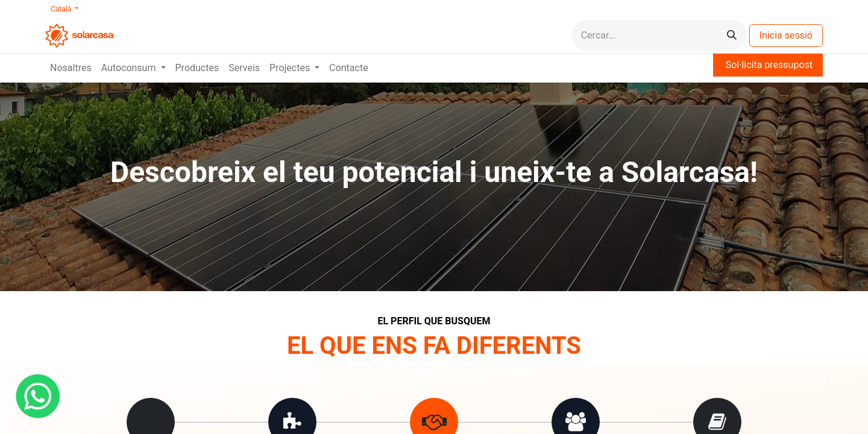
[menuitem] (71, 68)
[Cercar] (732, 35)
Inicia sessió (786, 35)
